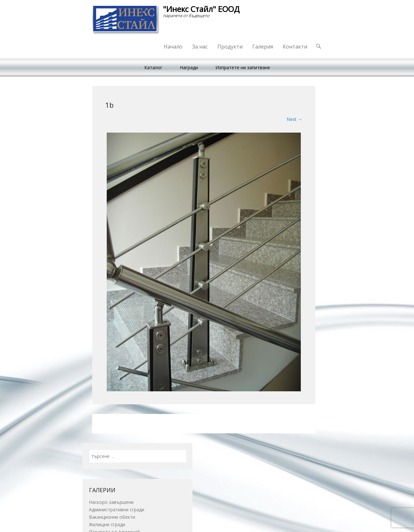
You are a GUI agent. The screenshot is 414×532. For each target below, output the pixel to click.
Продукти (230, 47)
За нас (200, 47)
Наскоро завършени (111, 502)
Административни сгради (117, 510)
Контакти (295, 47)
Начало (173, 47)
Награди (189, 67)
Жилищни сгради (107, 524)
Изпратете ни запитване (243, 67)
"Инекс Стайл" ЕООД (201, 9)
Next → (294, 119)
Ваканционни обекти (112, 517)
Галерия (263, 47)
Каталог (153, 67)
